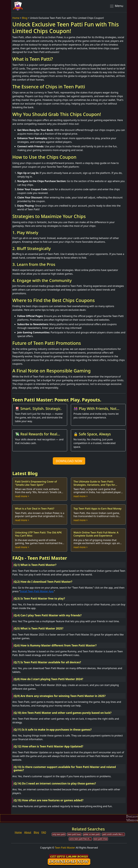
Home (16, 18)
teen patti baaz (74, 834)
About (28, 832)
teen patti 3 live (100, 839)
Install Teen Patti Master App (37, 591)
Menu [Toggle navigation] (116, 6)
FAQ (44, 832)
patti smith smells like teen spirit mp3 (114, 834)
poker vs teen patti (92, 834)
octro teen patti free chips (81, 839)
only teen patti (59, 834)
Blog (25, 18)
